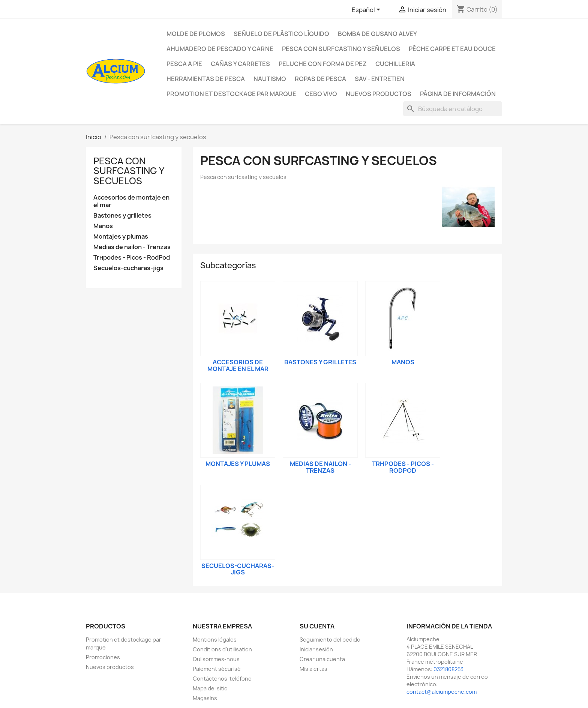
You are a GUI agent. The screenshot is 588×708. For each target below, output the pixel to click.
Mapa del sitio (210, 688)
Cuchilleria (395, 64)
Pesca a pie (184, 64)
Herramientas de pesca (206, 79)
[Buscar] (453, 109)
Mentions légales (215, 640)
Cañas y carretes (240, 64)
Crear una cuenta (322, 659)
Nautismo (270, 79)
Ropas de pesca (320, 79)
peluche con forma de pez (323, 64)
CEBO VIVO (321, 94)
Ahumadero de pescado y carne (220, 49)
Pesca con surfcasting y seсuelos (129, 171)
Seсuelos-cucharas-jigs (128, 268)
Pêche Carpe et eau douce (452, 49)
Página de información (458, 94)
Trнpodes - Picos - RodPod (132, 258)
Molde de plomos (196, 34)
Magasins (205, 698)
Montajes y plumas (121, 237)
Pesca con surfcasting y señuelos (341, 49)
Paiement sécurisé (217, 669)
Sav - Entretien (380, 79)
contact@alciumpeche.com (442, 692)
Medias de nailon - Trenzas (132, 247)
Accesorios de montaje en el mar (131, 201)
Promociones (103, 657)
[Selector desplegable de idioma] (367, 10)
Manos (103, 226)
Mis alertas (313, 669)
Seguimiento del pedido (330, 640)
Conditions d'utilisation (222, 649)
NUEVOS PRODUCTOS (379, 94)
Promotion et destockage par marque (231, 94)
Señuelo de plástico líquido (281, 34)
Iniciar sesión (316, 649)
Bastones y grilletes (122, 216)
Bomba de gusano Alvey (377, 34)
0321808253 (448, 669)
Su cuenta (317, 626)
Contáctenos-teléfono (222, 679)
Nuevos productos (110, 667)
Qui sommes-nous (216, 659)
